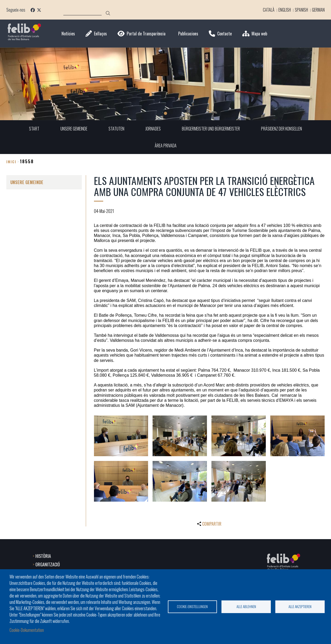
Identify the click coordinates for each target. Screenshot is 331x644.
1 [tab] (165, 113)
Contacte (224, 34)
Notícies (68, 34)
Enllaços (100, 34)
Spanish (300, 10)
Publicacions (188, 34)
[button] (121, 436)
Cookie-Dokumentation (27, 630)
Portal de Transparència (146, 34)
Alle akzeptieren (300, 606)
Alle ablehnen (246, 606)
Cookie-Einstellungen (192, 606)
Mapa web (259, 34)
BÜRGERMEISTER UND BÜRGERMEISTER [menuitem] (211, 129)
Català (268, 10)
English (284, 10)
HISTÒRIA (43, 556)
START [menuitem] (34, 129)
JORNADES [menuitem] (153, 129)
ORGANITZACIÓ (48, 564)
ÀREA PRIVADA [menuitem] (166, 146)
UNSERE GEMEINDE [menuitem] (74, 129)
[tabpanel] (165, 84)
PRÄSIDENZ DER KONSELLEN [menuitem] (282, 129)
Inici (11, 162)
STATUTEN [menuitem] (116, 129)
